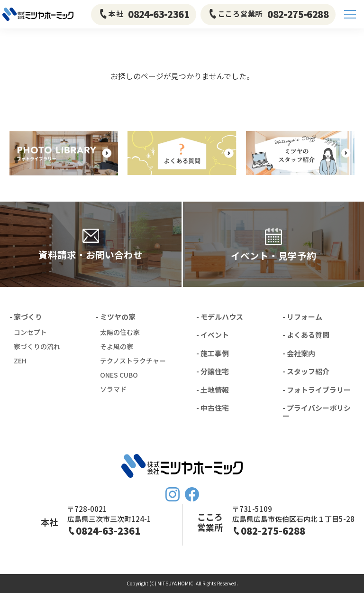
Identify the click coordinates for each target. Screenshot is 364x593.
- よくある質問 (306, 335)
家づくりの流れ (37, 346)
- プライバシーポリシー (317, 412)
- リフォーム (302, 317)
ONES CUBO (119, 375)
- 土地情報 (213, 390)
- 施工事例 (213, 353)
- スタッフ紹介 (306, 371)
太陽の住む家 (120, 332)
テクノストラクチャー (133, 361)
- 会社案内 (299, 353)
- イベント (213, 335)
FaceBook (192, 494)
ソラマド (113, 389)
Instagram (173, 494)
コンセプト (30, 332)
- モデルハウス (220, 317)
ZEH (20, 361)
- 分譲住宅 (213, 371)
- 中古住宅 (213, 408)
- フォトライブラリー (317, 390)
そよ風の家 (117, 346)
